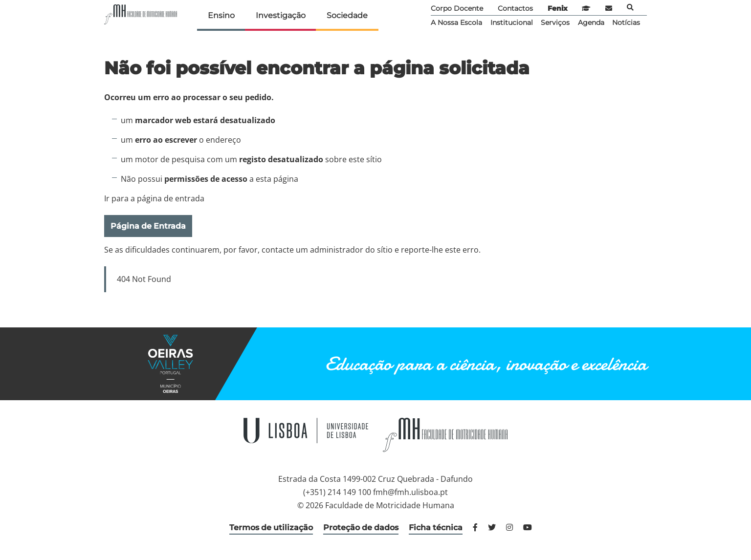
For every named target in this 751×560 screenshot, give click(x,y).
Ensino (221, 15)
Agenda (591, 22)
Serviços (555, 22)
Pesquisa (630, 7)
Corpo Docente (457, 8)
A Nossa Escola (456, 22)
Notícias (626, 22)
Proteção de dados (361, 528)
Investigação (281, 15)
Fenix (558, 8)
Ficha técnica (436, 528)
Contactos (515, 8)
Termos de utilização (271, 528)
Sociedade (347, 15)
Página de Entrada (148, 226)
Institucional (512, 22)
